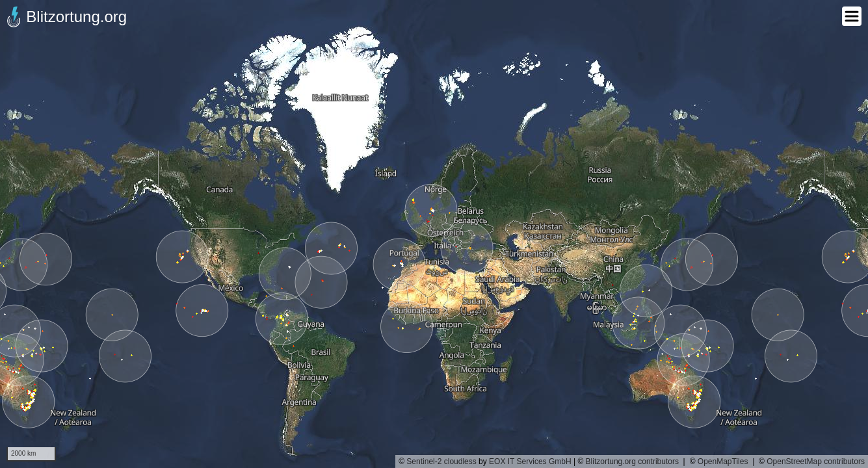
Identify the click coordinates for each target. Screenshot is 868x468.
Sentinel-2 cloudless (441, 461)
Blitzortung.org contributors (632, 461)
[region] (434, 234)
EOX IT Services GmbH (530, 461)
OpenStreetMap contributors (816, 461)
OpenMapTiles (723, 461)
